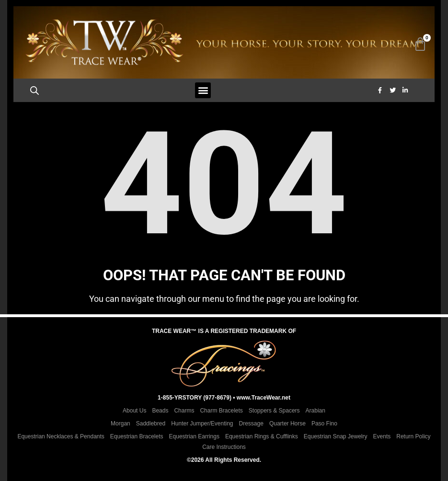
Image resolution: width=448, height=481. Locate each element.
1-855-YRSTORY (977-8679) (195, 398)
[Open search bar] (35, 91)
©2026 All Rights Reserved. (224, 460)
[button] (203, 91)
